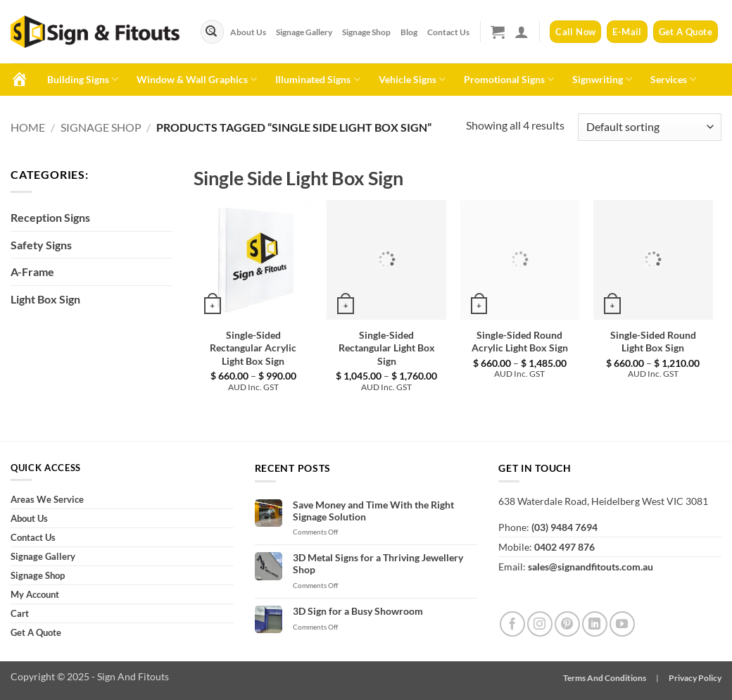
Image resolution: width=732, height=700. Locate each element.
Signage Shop (366, 32)
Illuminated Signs (317, 79)
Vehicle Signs (412, 79)
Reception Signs (50, 217)
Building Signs (83, 79)
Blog (409, 32)
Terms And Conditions (605, 678)
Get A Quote (36, 632)
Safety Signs (41, 245)
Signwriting (602, 79)
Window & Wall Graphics (197, 79)
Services (673, 79)
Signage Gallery (304, 32)
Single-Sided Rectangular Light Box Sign (387, 348)
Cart (20, 613)
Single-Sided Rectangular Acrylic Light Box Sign (253, 348)
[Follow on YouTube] (622, 624)
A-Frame (32, 271)
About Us (248, 32)
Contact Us (448, 32)
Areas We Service (47, 499)
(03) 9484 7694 (564, 527)
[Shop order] (650, 127)
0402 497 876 (564, 547)
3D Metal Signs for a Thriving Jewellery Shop (378, 564)
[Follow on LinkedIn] (595, 624)
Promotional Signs (509, 79)
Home (28, 127)
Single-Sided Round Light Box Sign (653, 342)
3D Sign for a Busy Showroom (358, 611)
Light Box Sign (45, 299)
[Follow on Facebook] (512, 624)
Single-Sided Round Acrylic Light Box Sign (520, 342)
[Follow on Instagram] (540, 624)
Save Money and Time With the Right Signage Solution (373, 511)
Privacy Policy (695, 678)
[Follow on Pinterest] (567, 624)
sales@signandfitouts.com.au (591, 567)
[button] (498, 32)
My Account (35, 594)
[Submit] (211, 32)
